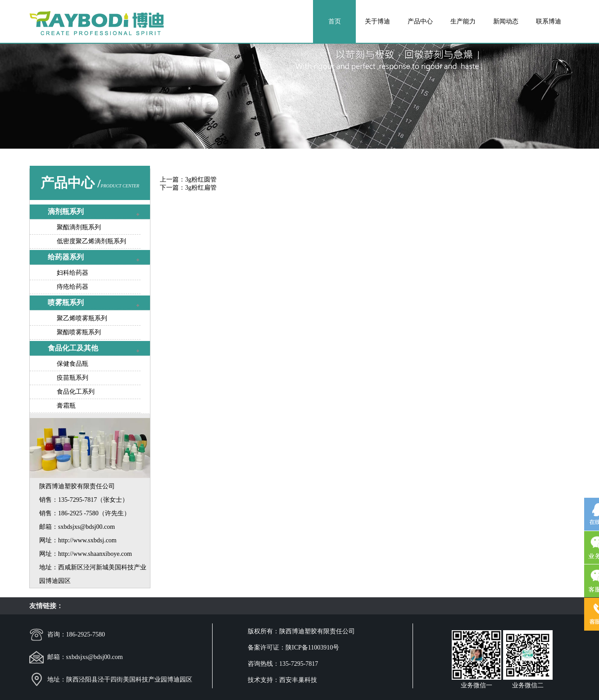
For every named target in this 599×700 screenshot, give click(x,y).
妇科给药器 (73, 273)
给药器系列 (66, 257)
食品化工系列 (76, 392)
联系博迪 (549, 21)
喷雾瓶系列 (66, 302)
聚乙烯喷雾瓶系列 (82, 318)
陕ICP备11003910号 (312, 648)
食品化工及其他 (73, 348)
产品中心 (420, 21)
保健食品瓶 (73, 364)
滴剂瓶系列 (66, 211)
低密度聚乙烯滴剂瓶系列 (91, 241)
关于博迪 (377, 21)
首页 (335, 21)
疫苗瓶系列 (73, 378)
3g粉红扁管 (201, 188)
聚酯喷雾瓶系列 (79, 332)
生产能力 (463, 21)
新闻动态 (506, 21)
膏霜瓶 (66, 406)
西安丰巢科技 (298, 680)
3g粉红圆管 (201, 180)
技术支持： (263, 680)
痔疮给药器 (73, 287)
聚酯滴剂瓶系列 (79, 227)
